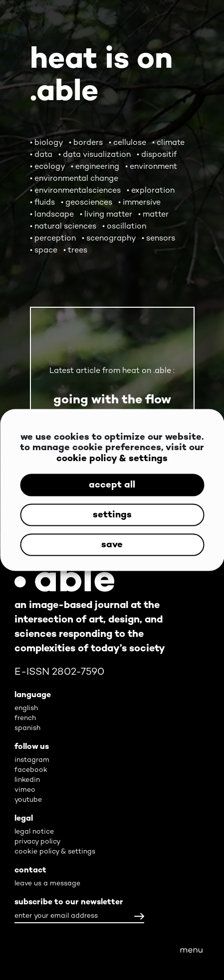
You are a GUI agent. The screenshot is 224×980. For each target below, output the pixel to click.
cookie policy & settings (112, 458)
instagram (32, 760)
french (25, 718)
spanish (27, 728)
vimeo (25, 790)
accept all (112, 485)
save (112, 545)
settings (112, 515)
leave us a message (47, 884)
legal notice (34, 832)
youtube (28, 800)
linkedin (27, 780)
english (26, 708)
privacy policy (37, 842)
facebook (31, 770)
